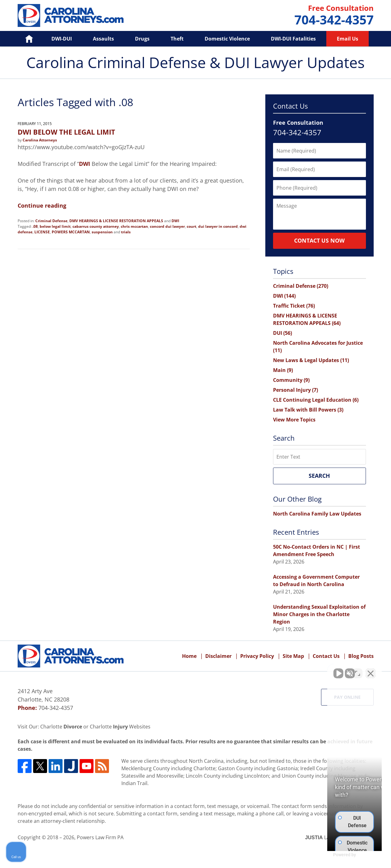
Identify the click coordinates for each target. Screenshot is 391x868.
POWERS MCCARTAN (71, 232)
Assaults (103, 39)
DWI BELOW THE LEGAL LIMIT (66, 132)
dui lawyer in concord (218, 226)
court (191, 226)
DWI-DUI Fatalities (293, 39)
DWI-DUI (62, 39)
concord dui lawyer (167, 226)
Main (283, 370)
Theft (177, 39)
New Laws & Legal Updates (311, 360)
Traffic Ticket (294, 306)
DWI (85, 164)
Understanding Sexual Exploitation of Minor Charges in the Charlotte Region (319, 614)
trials (126, 232)
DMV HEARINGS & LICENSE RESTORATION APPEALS (116, 221)
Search (319, 476)
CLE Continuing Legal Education (316, 400)
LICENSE (42, 232)
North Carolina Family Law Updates (317, 514)
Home (25, 39)
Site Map (293, 656)
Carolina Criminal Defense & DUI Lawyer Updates (71, 15)
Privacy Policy (257, 656)
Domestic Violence (227, 39)
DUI (282, 333)
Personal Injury (295, 390)
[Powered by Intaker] (338, 855)
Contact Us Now (319, 240)
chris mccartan (134, 226)
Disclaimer (218, 656)
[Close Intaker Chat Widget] (371, 670)
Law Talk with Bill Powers (308, 410)
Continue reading (42, 205)
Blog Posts (361, 656)
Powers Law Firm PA (100, 837)
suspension (102, 232)
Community (291, 380)
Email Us (348, 39)
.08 (35, 226)
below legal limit (55, 226)
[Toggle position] (358, 670)
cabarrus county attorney (96, 226)
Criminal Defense (51, 221)
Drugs (142, 39)
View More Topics (294, 420)
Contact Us (326, 656)
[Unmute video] (281, 670)
